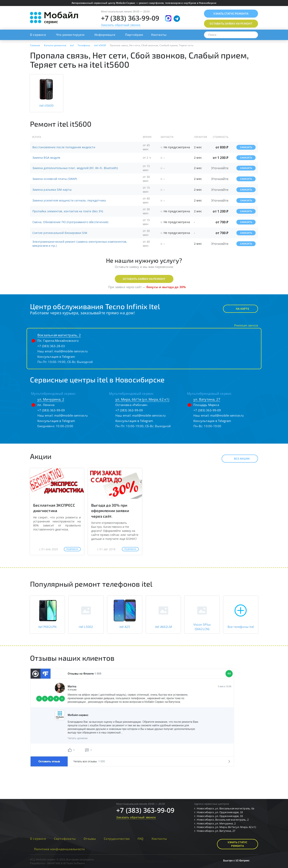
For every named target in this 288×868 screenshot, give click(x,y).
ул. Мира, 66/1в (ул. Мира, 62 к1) (142, 399)
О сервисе (38, 35)
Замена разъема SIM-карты (52, 190)
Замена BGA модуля (46, 158)
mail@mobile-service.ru (71, 351)
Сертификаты (65, 838)
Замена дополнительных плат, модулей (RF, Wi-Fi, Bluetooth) (75, 168)
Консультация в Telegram (56, 357)
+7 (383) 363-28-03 (51, 346)
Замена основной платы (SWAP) (55, 179)
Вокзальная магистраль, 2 (59, 335)
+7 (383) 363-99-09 (130, 18)
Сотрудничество (117, 838)
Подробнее (72, 549)
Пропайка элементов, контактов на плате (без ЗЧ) (68, 211)
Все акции (238, 459)
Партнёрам (134, 35)
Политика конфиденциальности (59, 849)
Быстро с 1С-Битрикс (236, 861)
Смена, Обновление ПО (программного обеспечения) (70, 222)
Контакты (159, 35)
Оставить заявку (231, 24)
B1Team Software (74, 863)
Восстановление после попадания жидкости (64, 147)
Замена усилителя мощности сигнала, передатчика (69, 200)
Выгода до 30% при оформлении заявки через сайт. (110, 511)
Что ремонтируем (70, 35)
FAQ (141, 838)
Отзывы (90, 838)
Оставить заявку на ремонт (144, 279)
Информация (105, 35)
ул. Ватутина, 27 (207, 399)
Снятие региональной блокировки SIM (60, 233)
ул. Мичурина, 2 (51, 399)
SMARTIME (54, 863)
